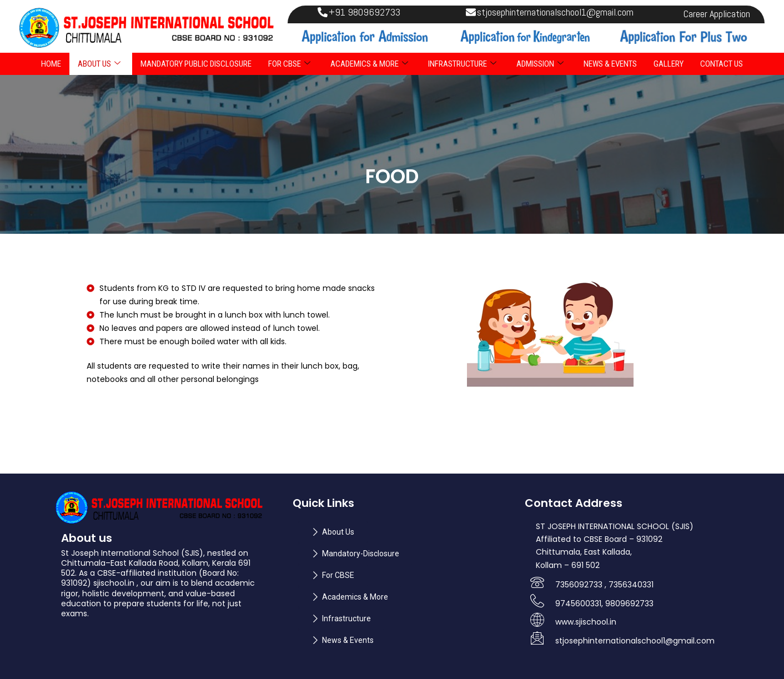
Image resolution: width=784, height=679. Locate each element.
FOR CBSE (289, 64)
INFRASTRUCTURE (462, 64)
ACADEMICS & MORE (369, 64)
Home (51, 64)
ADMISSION (540, 64)
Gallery (669, 64)
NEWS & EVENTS (610, 64)
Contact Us (722, 64)
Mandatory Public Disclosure (196, 64)
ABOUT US (99, 64)
